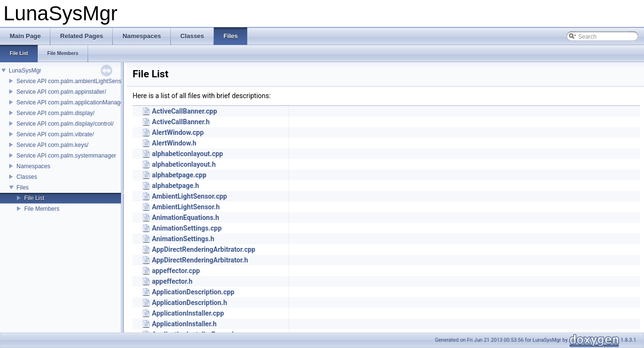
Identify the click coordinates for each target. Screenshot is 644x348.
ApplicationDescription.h (189, 303)
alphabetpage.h (175, 186)
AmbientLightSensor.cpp (189, 196)
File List (34, 198)
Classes (27, 177)
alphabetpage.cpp (179, 175)
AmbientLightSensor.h (186, 207)
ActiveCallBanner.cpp (185, 111)
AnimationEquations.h (186, 217)
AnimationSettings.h (183, 239)
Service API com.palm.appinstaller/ (61, 92)
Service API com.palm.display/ (55, 113)
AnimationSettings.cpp (187, 228)
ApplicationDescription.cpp (193, 292)
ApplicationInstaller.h (184, 324)
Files (22, 188)
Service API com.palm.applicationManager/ (72, 102)
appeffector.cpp (176, 271)
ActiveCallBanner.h (181, 122)
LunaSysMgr (25, 71)
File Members (42, 209)
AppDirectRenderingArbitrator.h (200, 260)
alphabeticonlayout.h (184, 164)
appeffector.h (172, 281)
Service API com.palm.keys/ (52, 145)
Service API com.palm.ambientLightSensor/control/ (82, 81)
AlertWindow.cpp (178, 132)
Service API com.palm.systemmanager (66, 156)
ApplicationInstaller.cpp (188, 313)
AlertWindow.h (174, 143)
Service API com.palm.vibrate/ (55, 134)
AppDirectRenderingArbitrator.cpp (204, 249)
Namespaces (33, 166)
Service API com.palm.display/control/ (65, 124)
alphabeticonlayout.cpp (187, 154)
